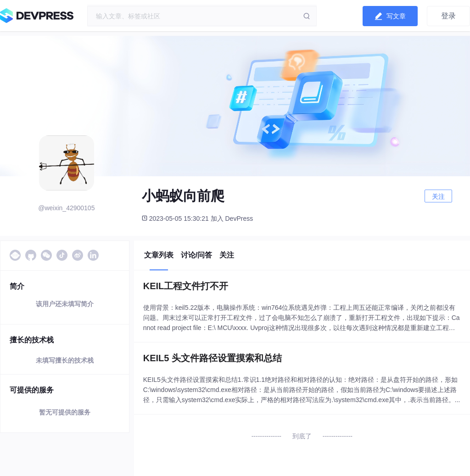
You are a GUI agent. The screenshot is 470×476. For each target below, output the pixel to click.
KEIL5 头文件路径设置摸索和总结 (213, 358)
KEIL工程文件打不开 (186, 286)
